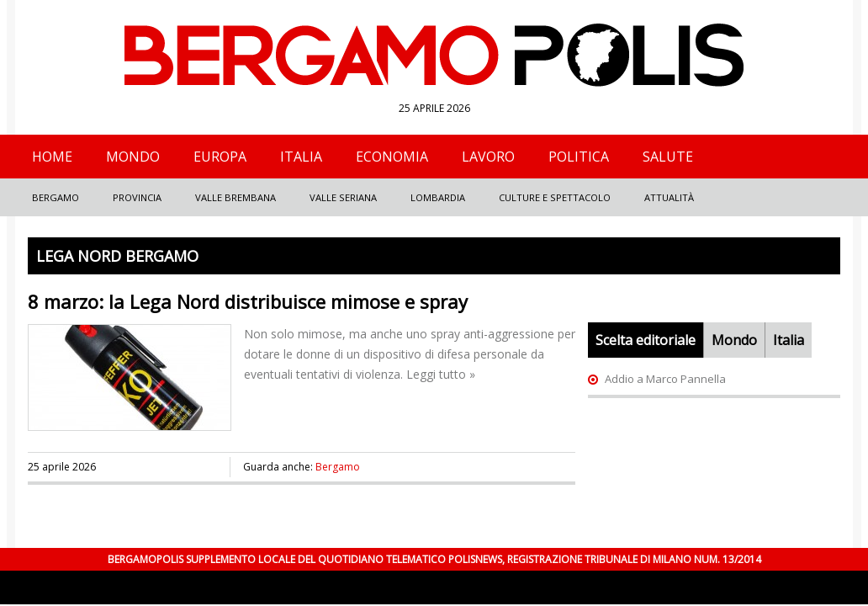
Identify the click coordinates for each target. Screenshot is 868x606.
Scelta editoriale (646, 340)
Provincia (137, 197)
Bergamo (56, 197)
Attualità (669, 197)
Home (52, 157)
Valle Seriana (343, 197)
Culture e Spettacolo (555, 197)
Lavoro (488, 157)
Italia (301, 157)
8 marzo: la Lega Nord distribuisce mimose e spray (248, 301)
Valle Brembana (236, 197)
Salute (668, 157)
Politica (579, 157)
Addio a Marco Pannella (665, 379)
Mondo (133, 157)
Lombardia (438, 197)
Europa (220, 157)
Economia (392, 157)
